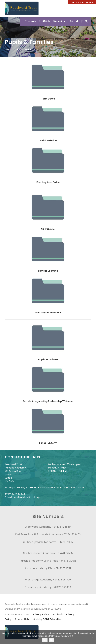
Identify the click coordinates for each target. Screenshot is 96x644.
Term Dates (48, 99)
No (52, 640)
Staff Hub (45, 21)
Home (8, 49)
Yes (45, 640)
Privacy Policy (41, 614)
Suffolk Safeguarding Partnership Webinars (48, 401)
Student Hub (60, 21)
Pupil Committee (48, 359)
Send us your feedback (48, 313)
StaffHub (57, 614)
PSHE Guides (48, 229)
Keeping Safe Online (48, 182)
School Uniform (48, 443)
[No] (92, 637)
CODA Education (52, 619)
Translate (31, 21)
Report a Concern (82, 2)
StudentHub (22, 619)
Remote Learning (48, 271)
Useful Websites (48, 140)
